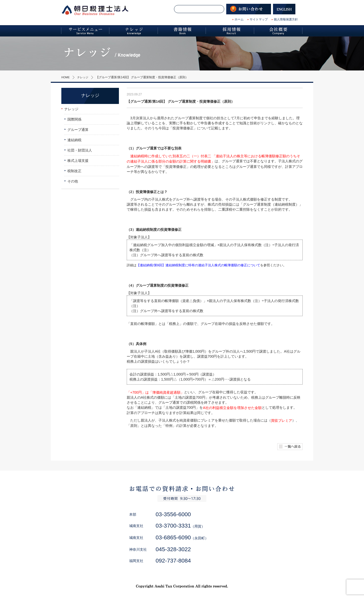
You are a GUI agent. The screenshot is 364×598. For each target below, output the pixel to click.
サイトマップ (259, 19)
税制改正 (74, 171)
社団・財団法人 (80, 150)
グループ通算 (78, 130)
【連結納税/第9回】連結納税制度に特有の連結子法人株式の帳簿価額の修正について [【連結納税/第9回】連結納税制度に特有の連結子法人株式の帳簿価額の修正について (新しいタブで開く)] (198, 265)
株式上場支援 (78, 161)
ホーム (239, 19)
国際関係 (74, 119)
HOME (66, 77)
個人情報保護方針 (286, 19)
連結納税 (74, 140)
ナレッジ (84, 77)
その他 (73, 181)
